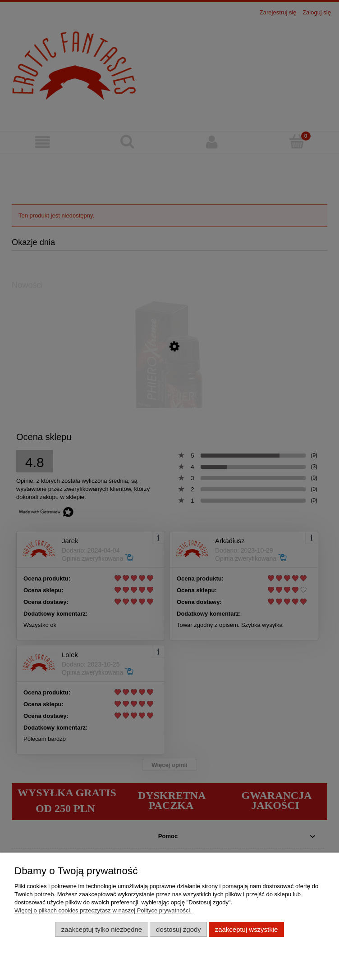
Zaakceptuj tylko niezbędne (102, 929)
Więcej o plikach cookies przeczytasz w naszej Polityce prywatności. (103, 910)
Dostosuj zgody (179, 929)
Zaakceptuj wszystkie (246, 929)
